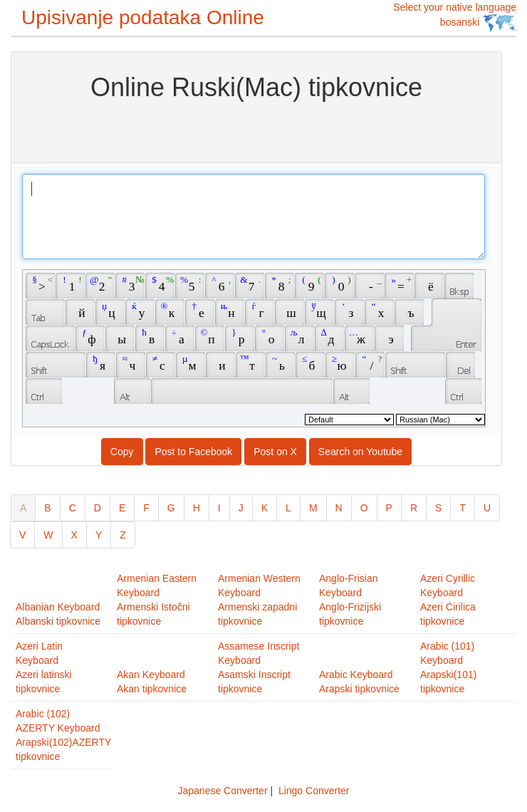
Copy (122, 452)
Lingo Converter (314, 791)
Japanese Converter (222, 791)
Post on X (275, 452)
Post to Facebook (193, 452)
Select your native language (455, 17)
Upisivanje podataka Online (143, 17)
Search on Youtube (360, 452)
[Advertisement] (257, 130)
